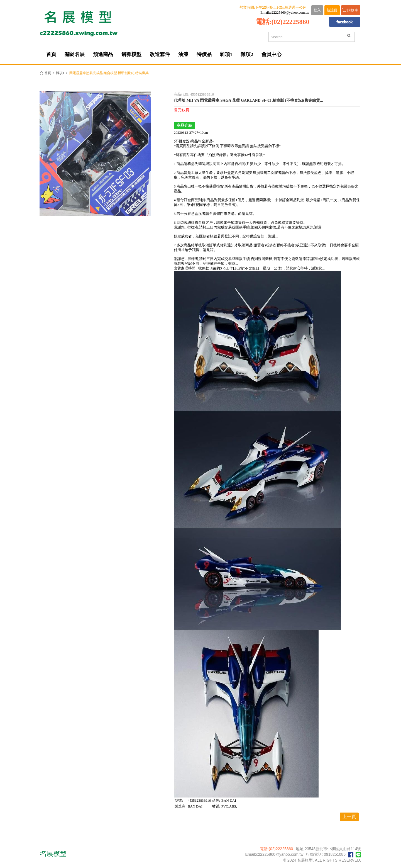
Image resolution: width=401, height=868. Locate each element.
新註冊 (332, 10)
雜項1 (60, 73)
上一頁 (349, 817)
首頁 (48, 73)
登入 (317, 10)
